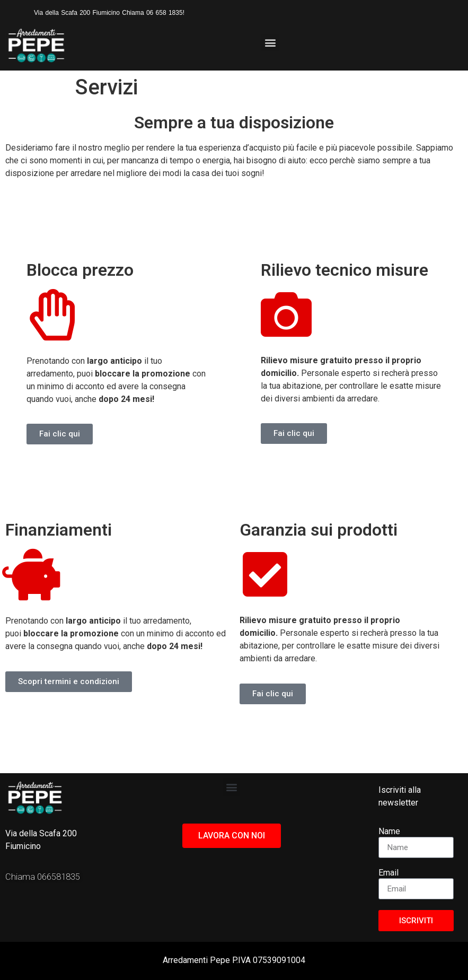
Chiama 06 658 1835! (153, 13)
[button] (270, 43)
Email (388, 873)
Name (389, 832)
